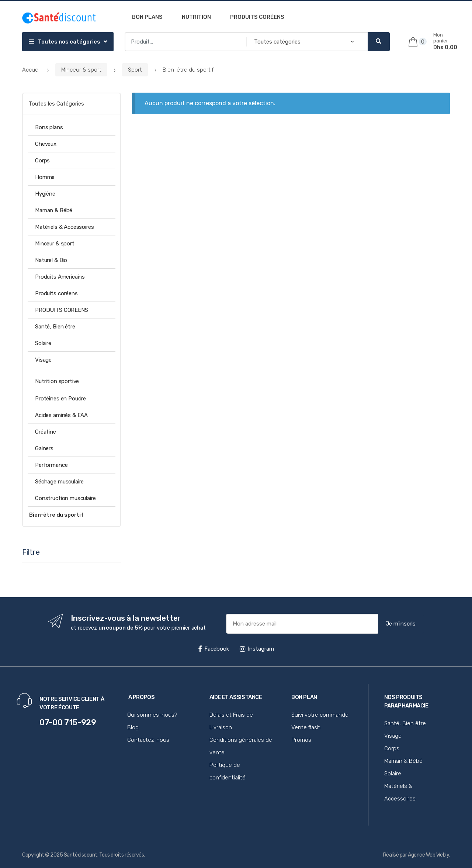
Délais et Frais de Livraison (231, 721)
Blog (133, 727)
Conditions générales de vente (241, 746)
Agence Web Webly (428, 855)
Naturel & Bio (51, 260)
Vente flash (306, 727)
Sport (135, 70)
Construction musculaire (65, 498)
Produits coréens (257, 17)
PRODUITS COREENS (62, 310)
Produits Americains (60, 277)
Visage (43, 360)
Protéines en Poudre (60, 399)
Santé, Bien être (55, 327)
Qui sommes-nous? (152, 715)
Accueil (31, 70)
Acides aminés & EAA (61, 415)
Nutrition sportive (57, 381)
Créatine (46, 432)
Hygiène (45, 194)
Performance (51, 465)
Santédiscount (81, 855)
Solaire (43, 343)
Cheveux (46, 144)
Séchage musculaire (59, 482)
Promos (301, 740)
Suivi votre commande (320, 715)
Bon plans (147, 17)
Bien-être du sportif (56, 515)
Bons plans (49, 127)
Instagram (257, 649)
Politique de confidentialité (228, 771)
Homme (45, 177)
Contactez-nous (148, 740)
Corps (42, 161)
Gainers (44, 448)
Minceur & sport (81, 70)
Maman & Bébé (54, 210)
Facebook (214, 649)
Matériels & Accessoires (65, 227)
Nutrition (196, 17)
